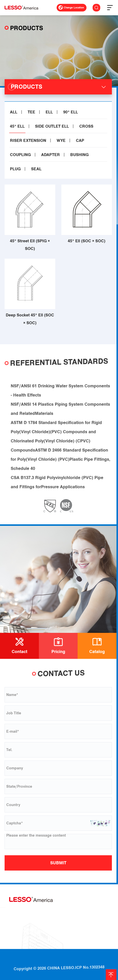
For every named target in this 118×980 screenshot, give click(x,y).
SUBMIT (58, 863)
